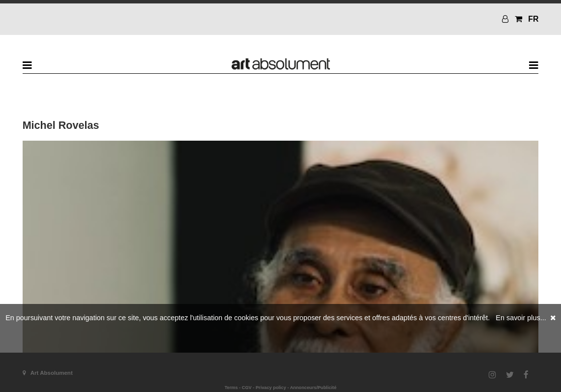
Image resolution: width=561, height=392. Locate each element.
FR (533, 19)
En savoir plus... (521, 318)
